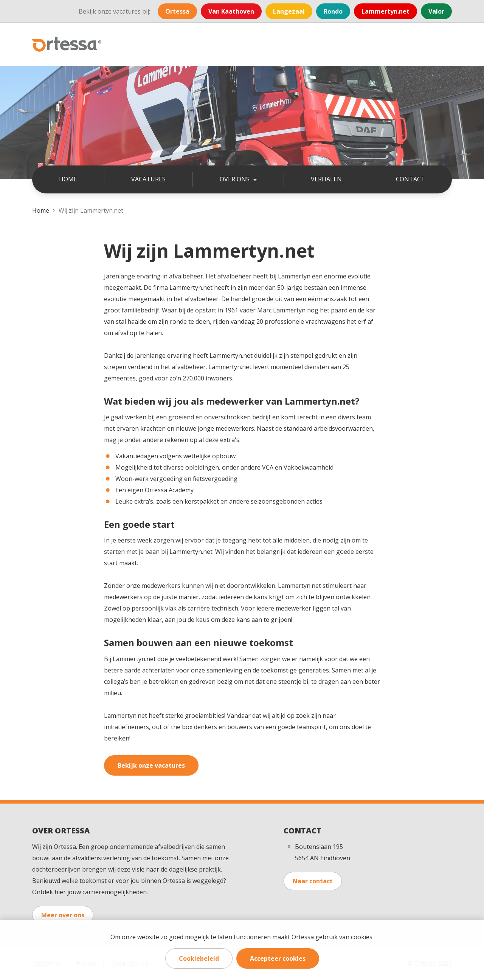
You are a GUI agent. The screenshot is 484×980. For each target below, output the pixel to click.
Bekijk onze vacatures (151, 765)
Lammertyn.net (385, 11)
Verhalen (326, 179)
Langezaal (289, 11)
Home (68, 179)
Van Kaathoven (231, 11)
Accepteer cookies (278, 958)
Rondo (333, 11)
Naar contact (313, 881)
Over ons (235, 179)
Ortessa (177, 11)
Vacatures (148, 179)
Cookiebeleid (199, 958)
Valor (436, 11)
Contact (410, 179)
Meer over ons (63, 915)
